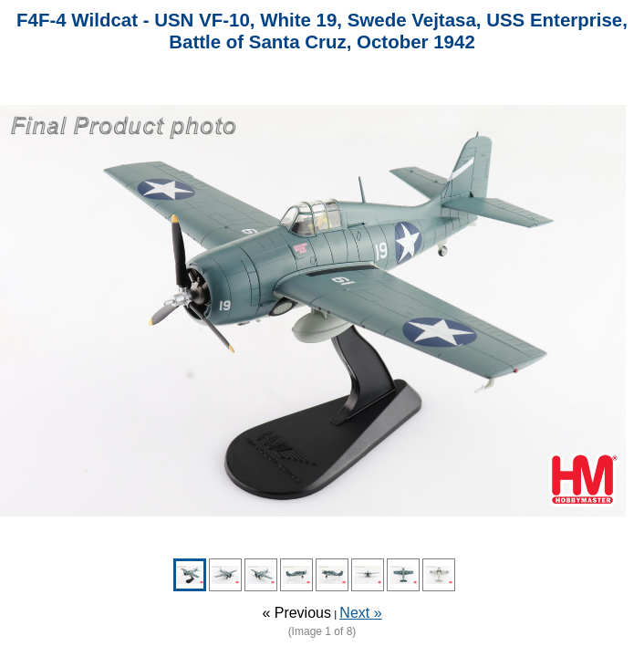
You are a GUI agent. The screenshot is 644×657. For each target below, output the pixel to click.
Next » (360, 613)
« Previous (296, 613)
